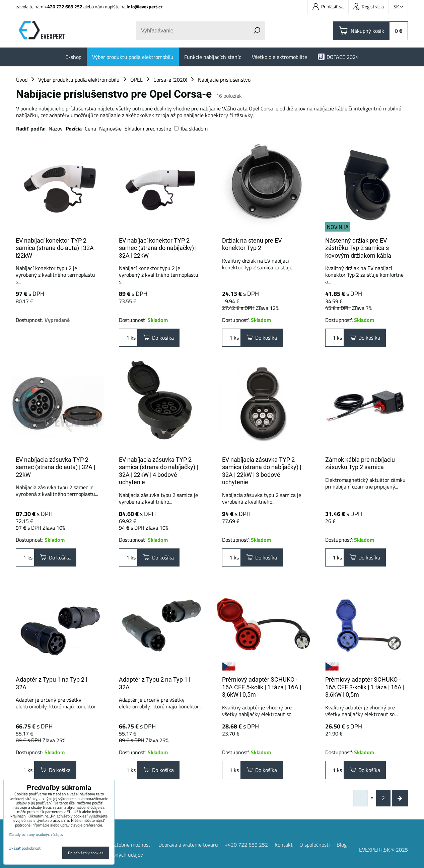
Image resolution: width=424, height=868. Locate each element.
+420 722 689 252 (63, 7)
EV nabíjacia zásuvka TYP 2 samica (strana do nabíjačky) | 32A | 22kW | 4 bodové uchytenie (158, 471)
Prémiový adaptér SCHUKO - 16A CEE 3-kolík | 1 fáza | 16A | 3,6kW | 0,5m (365, 687)
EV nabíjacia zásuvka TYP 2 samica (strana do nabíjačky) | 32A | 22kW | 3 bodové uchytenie (262, 471)
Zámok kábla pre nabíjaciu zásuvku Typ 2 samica (360, 463)
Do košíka (159, 338)
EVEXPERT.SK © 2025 (383, 850)
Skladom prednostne (148, 128)
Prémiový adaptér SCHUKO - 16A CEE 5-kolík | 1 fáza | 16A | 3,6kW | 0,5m (262, 687)
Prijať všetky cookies (86, 853)
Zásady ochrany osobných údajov (36, 834)
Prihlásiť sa (328, 7)
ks (128, 338)
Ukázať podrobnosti (25, 848)
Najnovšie (110, 128)
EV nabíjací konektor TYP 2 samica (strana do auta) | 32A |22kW (55, 248)
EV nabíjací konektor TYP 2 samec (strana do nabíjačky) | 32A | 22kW (158, 248)
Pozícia (74, 128)
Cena (90, 128)
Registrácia (369, 7)
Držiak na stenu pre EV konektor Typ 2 (252, 244)
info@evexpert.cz (145, 7)
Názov (56, 128)
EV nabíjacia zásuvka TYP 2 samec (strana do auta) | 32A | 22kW (55, 467)
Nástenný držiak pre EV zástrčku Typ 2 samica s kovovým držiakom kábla (358, 248)
